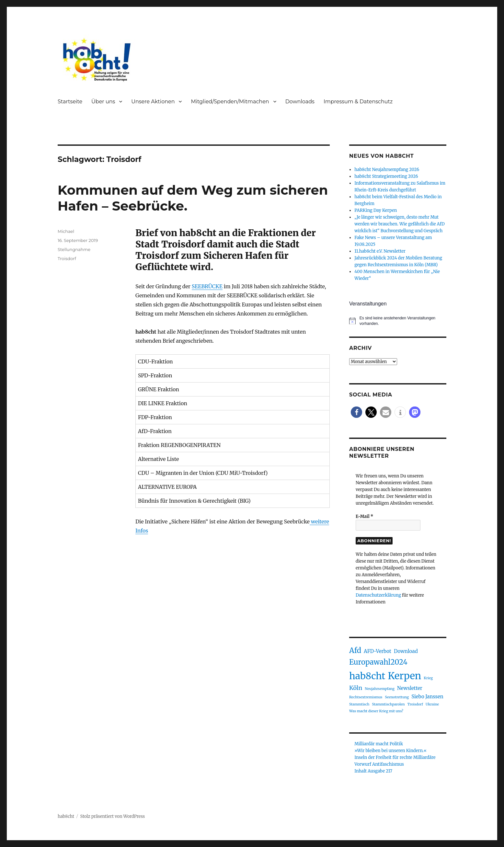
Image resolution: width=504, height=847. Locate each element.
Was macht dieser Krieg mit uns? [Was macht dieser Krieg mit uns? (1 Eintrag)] (376, 711)
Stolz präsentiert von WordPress (113, 816)
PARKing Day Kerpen (376, 210)
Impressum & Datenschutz (358, 102)
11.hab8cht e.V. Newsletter (380, 251)
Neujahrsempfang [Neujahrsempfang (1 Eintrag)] (380, 689)
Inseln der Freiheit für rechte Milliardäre (395, 757)
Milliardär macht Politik (379, 744)
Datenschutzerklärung (378, 595)
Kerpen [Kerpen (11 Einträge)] (405, 676)
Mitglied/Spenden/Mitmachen (230, 102)
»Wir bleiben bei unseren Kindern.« (390, 751)
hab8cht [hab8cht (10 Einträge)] (367, 676)
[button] (356, 412)
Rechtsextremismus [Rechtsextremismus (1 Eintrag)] (366, 697)
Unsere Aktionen (153, 102)
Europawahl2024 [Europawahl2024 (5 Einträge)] (378, 662)
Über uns (103, 102)
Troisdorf (67, 258)
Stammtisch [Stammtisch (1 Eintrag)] (359, 704)
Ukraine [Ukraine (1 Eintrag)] (432, 704)
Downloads (300, 102)
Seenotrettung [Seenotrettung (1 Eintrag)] (397, 697)
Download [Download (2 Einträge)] (406, 651)
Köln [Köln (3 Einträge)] (356, 688)
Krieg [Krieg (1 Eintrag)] (428, 678)
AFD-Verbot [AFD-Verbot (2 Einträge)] (378, 651)
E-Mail (364, 516)
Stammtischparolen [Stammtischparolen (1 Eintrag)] (388, 704)
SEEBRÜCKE (207, 286)
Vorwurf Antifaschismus (379, 764)
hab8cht (66, 816)
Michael (66, 231)
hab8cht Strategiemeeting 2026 (386, 176)
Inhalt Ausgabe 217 (373, 771)
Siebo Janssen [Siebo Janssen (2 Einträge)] (427, 697)
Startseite (70, 102)
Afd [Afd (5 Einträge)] (355, 650)
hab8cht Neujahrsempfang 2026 (387, 170)
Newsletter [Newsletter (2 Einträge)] (410, 688)
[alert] (398, 321)
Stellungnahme (74, 249)
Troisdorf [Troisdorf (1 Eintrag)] (415, 704)
